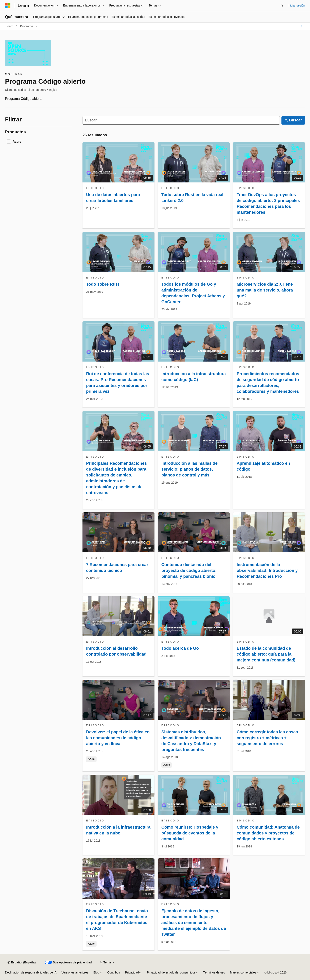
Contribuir (114, 972)
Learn (10, 26)
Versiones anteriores (75, 972)
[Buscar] (181, 120)
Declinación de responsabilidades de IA (31, 972)
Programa (27, 26)
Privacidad (132, 972)
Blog (96, 972)
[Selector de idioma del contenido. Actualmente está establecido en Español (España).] (22, 962)
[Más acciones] (301, 26)
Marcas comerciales (243, 972)
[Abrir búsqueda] (282, 6)
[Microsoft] (8, 6)
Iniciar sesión (296, 5)
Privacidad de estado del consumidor (171, 972)
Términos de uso (214, 972)
